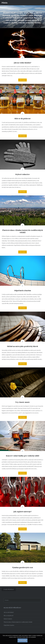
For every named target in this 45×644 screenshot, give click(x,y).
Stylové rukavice (8, 619)
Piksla (4, 3)
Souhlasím (22, 640)
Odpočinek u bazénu (9, 625)
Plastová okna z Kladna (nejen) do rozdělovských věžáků (18, 622)
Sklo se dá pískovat (9, 616)
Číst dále (22, 80)
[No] (43, 639)
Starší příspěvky (9, 589)
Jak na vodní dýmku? (9, 612)
